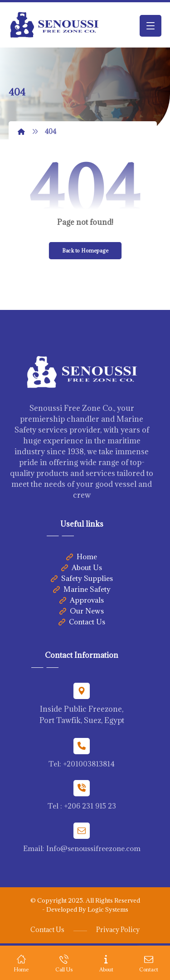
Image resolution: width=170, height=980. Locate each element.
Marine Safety (82, 589)
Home (82, 557)
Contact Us (82, 622)
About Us (82, 567)
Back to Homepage (85, 250)
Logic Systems (108, 909)
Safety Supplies (82, 578)
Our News (82, 611)
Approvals (82, 600)
